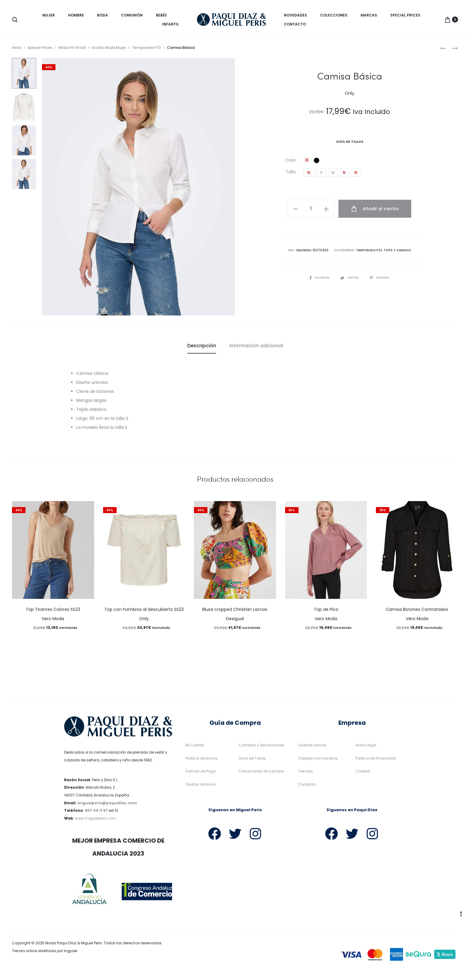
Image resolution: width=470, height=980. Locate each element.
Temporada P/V (146, 49)
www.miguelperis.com (95, 820)
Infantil (171, 24)
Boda (103, 15)
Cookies (363, 773)
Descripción (202, 347)
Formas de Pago (201, 773)
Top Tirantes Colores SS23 (53, 611)
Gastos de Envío (201, 786)
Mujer (49, 15)
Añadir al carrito (376, 211)
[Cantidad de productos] (314, 211)
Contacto (295, 24)
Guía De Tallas (350, 143)
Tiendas (305, 773)
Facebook (317, 278)
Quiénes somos (312, 747)
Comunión (132, 15)
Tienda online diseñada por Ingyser (45, 953)
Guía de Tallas (252, 760)
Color (291, 162)
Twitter (350, 278)
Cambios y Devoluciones (262, 747)
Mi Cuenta (195, 747)
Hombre (76, 15)
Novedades (295, 15)
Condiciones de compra (261, 773)
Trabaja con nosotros (318, 760)
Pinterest (382, 278)
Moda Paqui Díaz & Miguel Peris (74, 945)
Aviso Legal (366, 747)
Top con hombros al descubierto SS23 (144, 611)
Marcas (369, 15)
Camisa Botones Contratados (417, 611)
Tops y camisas (397, 251)
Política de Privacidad (376, 760)
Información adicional (256, 347)
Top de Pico (326, 611)
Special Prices (405, 15)
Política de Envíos (202, 760)
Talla (291, 174)
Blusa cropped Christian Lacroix (235, 611)
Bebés (161, 15)
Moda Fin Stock (72, 49)
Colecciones (334, 15)
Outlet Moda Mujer (109, 49)
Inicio (17, 49)
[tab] (202, 348)
